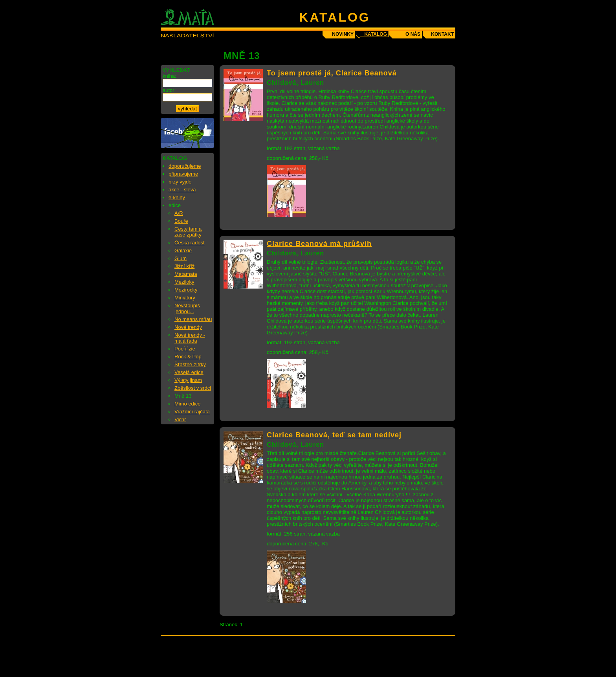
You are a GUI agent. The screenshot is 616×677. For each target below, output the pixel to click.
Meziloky (184, 282)
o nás (413, 34)
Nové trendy (188, 327)
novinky (343, 34)
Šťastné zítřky (190, 364)
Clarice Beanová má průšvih (319, 244)
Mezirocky (186, 290)
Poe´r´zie (185, 349)
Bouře (181, 221)
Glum (181, 258)
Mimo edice (187, 404)
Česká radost (190, 243)
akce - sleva (182, 190)
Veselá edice (189, 372)
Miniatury (185, 298)
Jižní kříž (184, 266)
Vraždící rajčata (192, 412)
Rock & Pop (188, 357)
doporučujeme (185, 166)
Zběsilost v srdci (193, 388)
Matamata (186, 274)
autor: (169, 90)
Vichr (180, 419)
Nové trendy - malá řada (190, 338)
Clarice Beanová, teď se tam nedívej (334, 435)
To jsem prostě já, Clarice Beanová (332, 73)
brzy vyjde (180, 182)
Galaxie (183, 250)
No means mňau (193, 319)
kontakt (442, 34)
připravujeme (183, 174)
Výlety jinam (188, 380)
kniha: (170, 76)
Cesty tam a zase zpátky (188, 232)
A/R (179, 213)
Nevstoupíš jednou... (187, 308)
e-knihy (177, 197)
